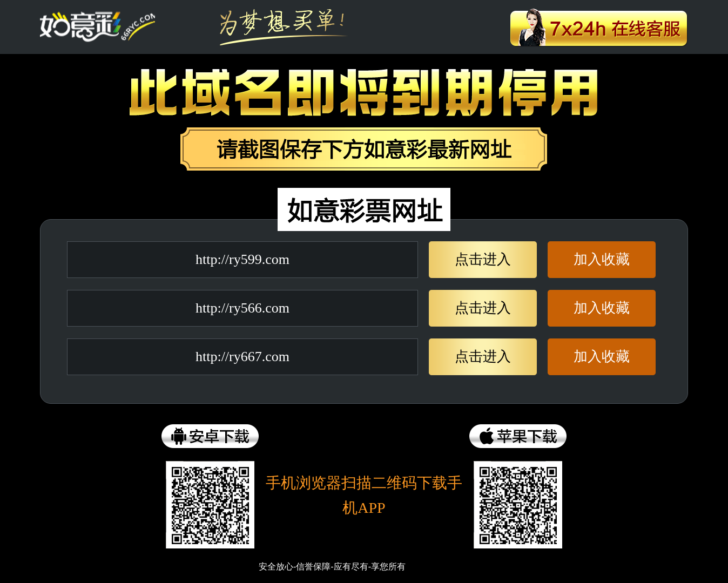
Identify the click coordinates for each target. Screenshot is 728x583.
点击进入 (483, 259)
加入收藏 (602, 259)
